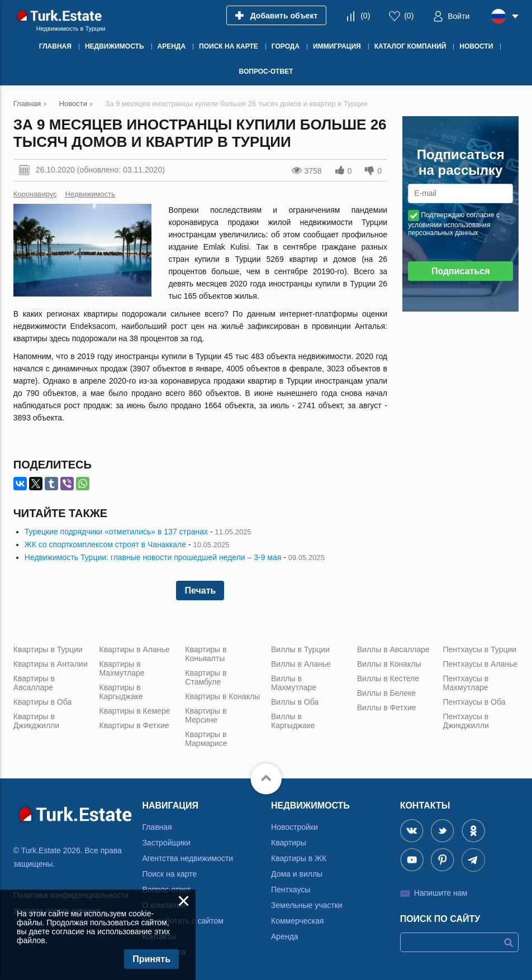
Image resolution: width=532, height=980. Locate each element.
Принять (151, 959)
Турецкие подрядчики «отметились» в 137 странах (116, 532)
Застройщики (166, 843)
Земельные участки (307, 905)
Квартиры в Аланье (135, 649)
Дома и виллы (297, 874)
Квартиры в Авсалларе (34, 683)
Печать (200, 591)
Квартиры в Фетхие (134, 725)
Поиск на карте (169, 874)
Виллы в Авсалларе (393, 649)
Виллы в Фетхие (387, 707)
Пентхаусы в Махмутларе (465, 683)
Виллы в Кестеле (388, 678)
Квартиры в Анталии (51, 664)
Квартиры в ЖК (299, 858)
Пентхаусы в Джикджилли (465, 721)
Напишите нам (441, 893)
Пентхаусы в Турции (479, 649)
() (365, 16)
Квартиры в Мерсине (206, 715)
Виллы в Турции (300, 649)
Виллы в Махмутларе (294, 683)
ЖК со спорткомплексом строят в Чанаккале (105, 544)
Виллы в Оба (295, 702)
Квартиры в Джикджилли (36, 721)
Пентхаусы (291, 890)
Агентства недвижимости (187, 858)
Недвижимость (90, 194)
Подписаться (461, 271)
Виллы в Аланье (301, 664)
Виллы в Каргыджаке (293, 721)
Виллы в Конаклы (389, 664)
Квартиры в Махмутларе (122, 668)
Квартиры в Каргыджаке (121, 692)
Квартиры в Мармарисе (206, 739)
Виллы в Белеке (386, 693)
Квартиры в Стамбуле (206, 677)
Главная (157, 827)
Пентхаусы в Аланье (480, 664)
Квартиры (289, 843)
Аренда (285, 936)
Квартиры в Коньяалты (206, 654)
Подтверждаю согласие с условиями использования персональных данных (454, 224)
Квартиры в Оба (42, 702)
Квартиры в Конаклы (222, 696)
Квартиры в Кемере (135, 711)
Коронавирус (35, 194)
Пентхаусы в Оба (474, 702)
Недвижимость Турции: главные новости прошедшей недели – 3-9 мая (153, 557)
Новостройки (294, 827)
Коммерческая (297, 921)
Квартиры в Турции (48, 649)
